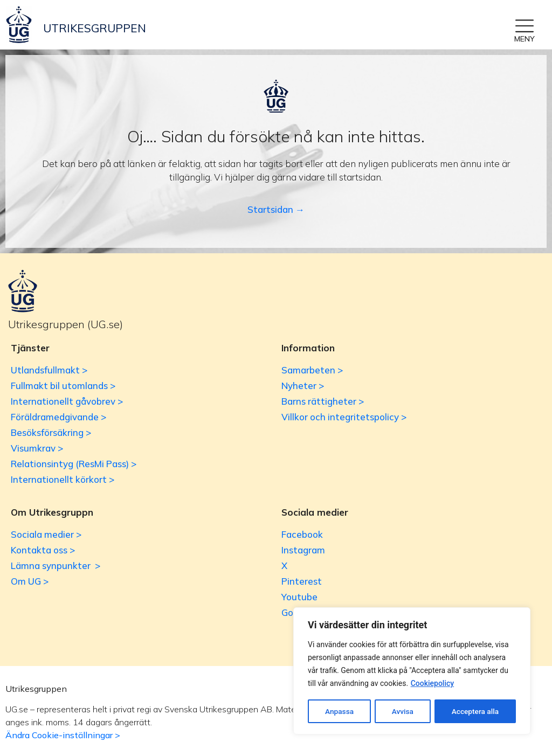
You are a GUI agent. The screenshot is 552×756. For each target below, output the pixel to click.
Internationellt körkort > (63, 479)
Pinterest (302, 581)
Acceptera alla (475, 711)
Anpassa (339, 711)
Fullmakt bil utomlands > (63, 386)
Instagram (303, 550)
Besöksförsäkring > (51, 432)
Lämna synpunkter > (56, 566)
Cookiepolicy (433, 684)
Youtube (299, 597)
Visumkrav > (37, 448)
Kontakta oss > (43, 550)
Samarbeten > (312, 370)
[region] (412, 671)
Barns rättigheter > (323, 401)
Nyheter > (303, 386)
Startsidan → (276, 209)
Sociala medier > (46, 534)
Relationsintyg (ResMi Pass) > (74, 464)
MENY (525, 39)
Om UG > (30, 581)
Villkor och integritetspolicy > (344, 417)
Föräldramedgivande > (58, 417)
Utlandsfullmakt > (49, 370)
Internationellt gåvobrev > (67, 401)
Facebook (302, 534)
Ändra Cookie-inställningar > (63, 735)
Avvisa (402, 711)
